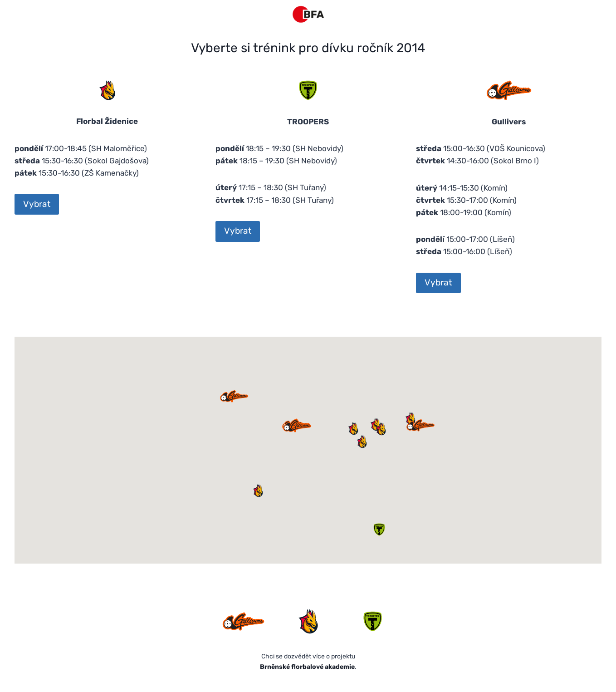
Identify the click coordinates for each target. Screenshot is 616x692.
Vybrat (37, 204)
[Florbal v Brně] (308, 14)
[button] (381, 429)
